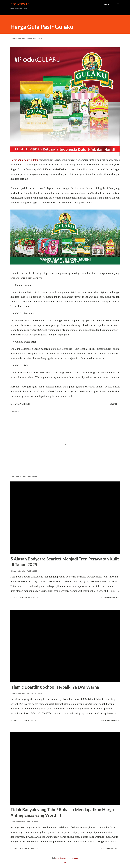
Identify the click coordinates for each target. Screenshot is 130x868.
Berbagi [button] (113, 404)
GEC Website (20, 4)
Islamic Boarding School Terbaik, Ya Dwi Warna (55, 687)
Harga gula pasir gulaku (24, 160)
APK (65, 863)
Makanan (20, 404)
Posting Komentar (29, 598)
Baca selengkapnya (110, 598)
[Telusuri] (107, 4)
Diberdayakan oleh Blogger (65, 858)
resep (28, 404)
